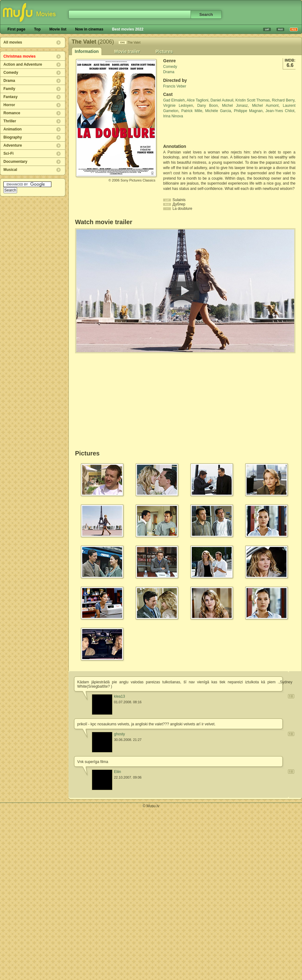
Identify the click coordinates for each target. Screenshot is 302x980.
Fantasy (10, 97)
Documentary (15, 162)
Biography (13, 137)
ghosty (119, 734)
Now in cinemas (89, 29)
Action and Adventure (23, 64)
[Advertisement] (200, 131)
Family (9, 89)
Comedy (11, 73)
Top (37, 29)
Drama (9, 81)
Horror (9, 105)
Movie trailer (127, 51)
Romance (12, 113)
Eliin (118, 772)
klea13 (119, 696)
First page (16, 29)
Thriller (10, 121)
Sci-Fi (9, 153)
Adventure (13, 145)
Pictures (164, 51)
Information (87, 51)
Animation (13, 129)
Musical (10, 170)
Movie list (58, 29)
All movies (13, 42)
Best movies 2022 (128, 29)
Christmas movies (19, 56)
